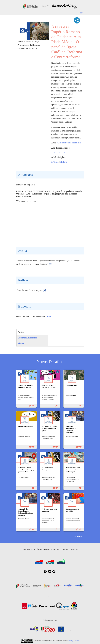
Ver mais (77, 536)
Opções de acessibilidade (52, 549)
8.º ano (62, 152)
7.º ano (54, 152)
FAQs (40, 549)
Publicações (74, 549)
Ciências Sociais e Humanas (69, 143)
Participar (65, 549)
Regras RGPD (32, 549)
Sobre (24, 549)
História (64, 162)
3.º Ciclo (55, 162)
